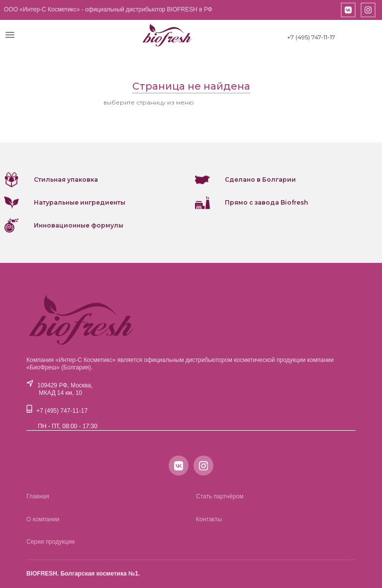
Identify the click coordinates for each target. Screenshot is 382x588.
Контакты (209, 519)
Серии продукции (50, 542)
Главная (38, 496)
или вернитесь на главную (237, 102)
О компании (43, 519)
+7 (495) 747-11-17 (311, 37)
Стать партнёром (220, 496)
